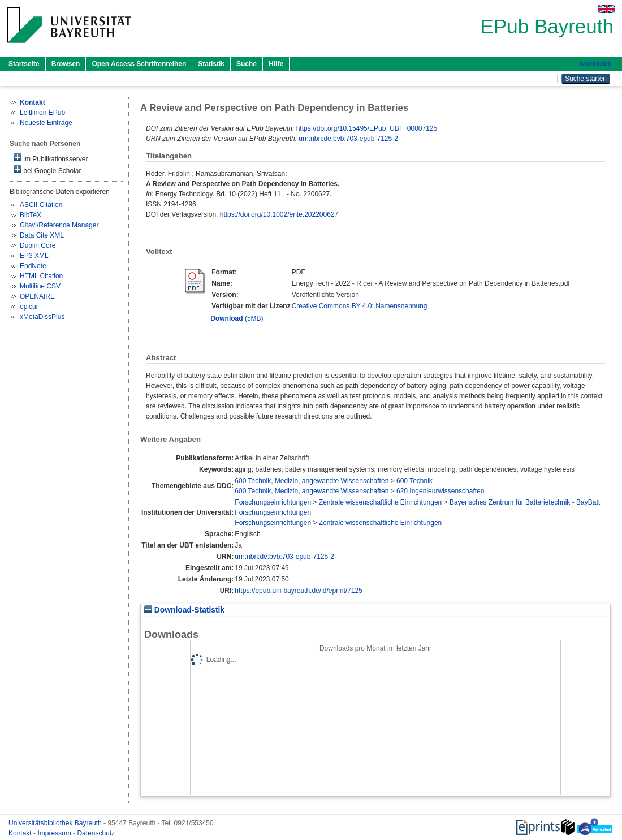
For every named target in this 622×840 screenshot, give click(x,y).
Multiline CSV (40, 286)
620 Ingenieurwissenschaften (440, 491)
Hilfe (276, 64)
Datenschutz (96, 833)
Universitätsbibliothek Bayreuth (56, 823)
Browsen (66, 64)
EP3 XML (34, 256)
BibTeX (31, 215)
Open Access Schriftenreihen (139, 64)
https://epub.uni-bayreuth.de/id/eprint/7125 (299, 591)
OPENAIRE (37, 296)
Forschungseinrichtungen (273, 502)
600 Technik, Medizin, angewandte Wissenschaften (312, 481)
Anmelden (595, 64)
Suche (247, 64)
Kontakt (21, 833)
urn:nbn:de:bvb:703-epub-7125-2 (348, 139)
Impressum (55, 833)
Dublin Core (38, 245)
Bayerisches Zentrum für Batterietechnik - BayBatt (525, 502)
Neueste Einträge (46, 123)
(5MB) (237, 318)
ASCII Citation (41, 205)
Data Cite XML (42, 235)
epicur (29, 307)
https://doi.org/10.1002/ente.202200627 (279, 214)
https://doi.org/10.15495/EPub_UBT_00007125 (367, 128)
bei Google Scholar (47, 170)
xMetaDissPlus (42, 317)
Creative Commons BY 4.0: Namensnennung (360, 306)
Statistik (211, 64)
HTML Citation (41, 276)
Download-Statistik (184, 610)
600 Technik (414, 481)
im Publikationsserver (51, 158)
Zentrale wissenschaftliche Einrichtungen (380, 502)
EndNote (33, 266)
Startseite (24, 64)
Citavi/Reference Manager (59, 225)
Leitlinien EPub (42, 113)
